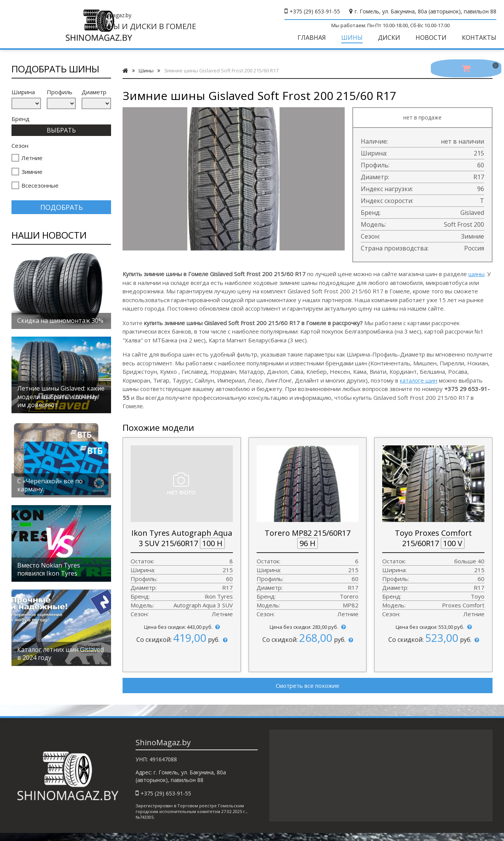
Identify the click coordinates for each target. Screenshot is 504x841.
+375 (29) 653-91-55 (315, 11)
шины (476, 280)
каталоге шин (419, 386)
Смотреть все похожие (308, 692)
